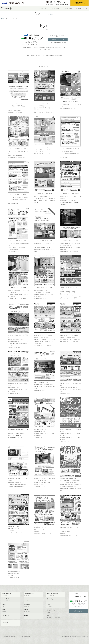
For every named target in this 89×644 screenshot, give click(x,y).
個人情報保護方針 (26, 637)
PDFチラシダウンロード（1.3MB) (18, 148)
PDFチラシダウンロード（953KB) (71, 148)
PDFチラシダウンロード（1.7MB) (45, 103)
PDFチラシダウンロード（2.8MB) (71, 102)
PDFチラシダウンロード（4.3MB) (71, 194)
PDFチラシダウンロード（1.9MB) (18, 241)
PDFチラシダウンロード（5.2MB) (45, 241)
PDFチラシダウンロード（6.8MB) (18, 194)
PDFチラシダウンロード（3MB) (71, 241)
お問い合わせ (50, 613)
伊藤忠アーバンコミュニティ (10, 637)
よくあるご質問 (51, 610)
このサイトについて (52, 615)
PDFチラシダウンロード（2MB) (45, 287)
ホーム (3, 18)
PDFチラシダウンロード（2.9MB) (18, 103)
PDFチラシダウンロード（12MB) (18, 288)
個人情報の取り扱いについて (54, 618)
